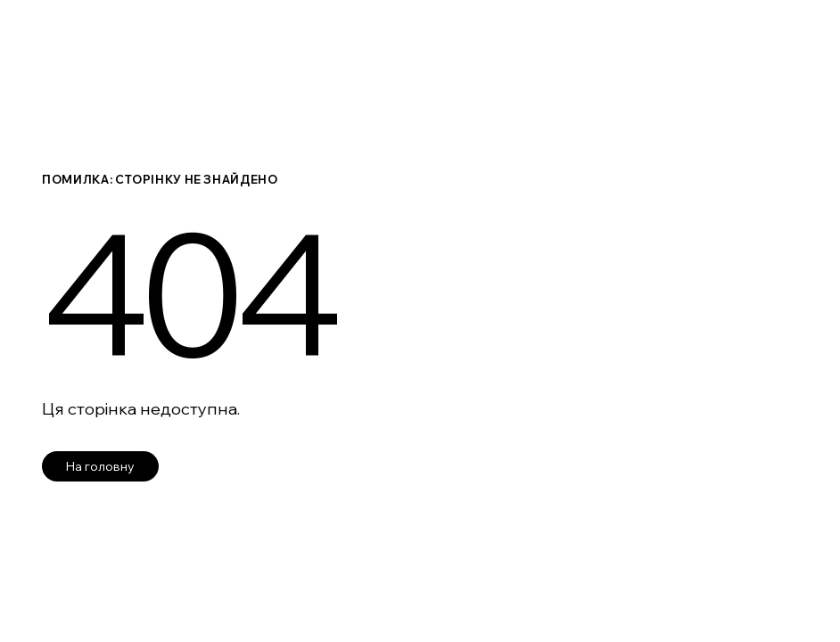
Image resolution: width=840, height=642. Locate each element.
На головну (100, 466)
